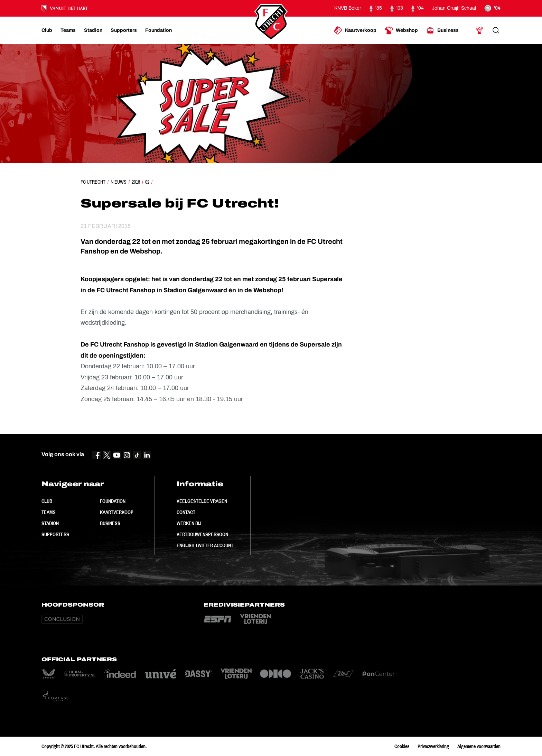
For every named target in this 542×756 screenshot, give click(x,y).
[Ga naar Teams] (68, 30)
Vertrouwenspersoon (202, 534)
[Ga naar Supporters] (124, 30)
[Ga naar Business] (442, 30)
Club (47, 501)
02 (147, 182)
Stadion (50, 523)
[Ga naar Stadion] (93, 30)
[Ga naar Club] (47, 30)
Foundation (113, 501)
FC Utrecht (93, 182)
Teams (49, 512)
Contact (186, 512)
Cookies (402, 746)
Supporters (55, 534)
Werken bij (189, 523)
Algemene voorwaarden (479, 746)
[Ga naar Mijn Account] (479, 30)
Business (110, 523)
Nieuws (119, 182)
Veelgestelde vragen (202, 501)
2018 (136, 182)
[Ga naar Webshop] (401, 30)
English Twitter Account (205, 545)
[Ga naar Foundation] (158, 30)
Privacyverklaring (433, 746)
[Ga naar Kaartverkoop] (355, 30)
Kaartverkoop (117, 512)
